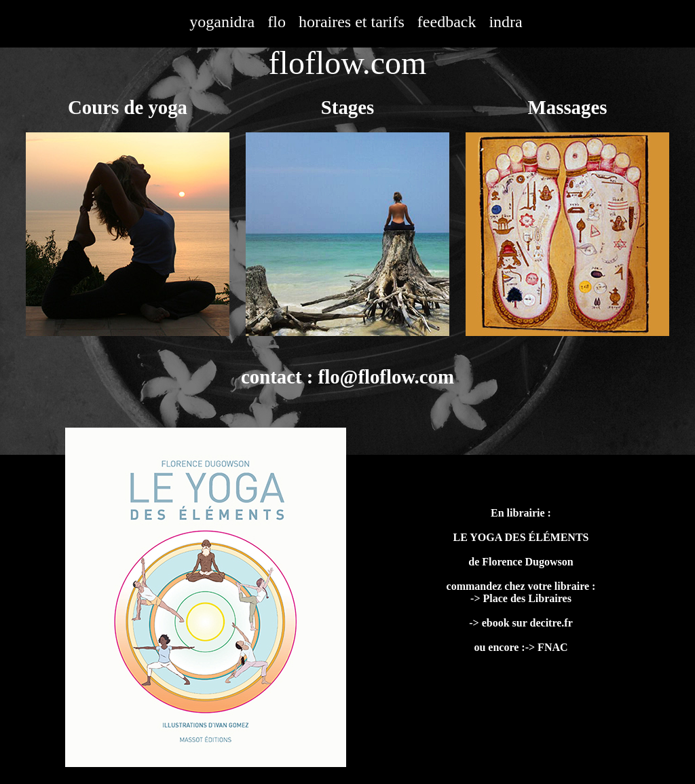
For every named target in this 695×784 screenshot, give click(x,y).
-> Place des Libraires (521, 598)
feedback (447, 22)
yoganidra (222, 22)
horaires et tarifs (352, 22)
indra (505, 22)
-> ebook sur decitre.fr (521, 623)
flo (277, 22)
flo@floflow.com (386, 377)
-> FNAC (547, 647)
